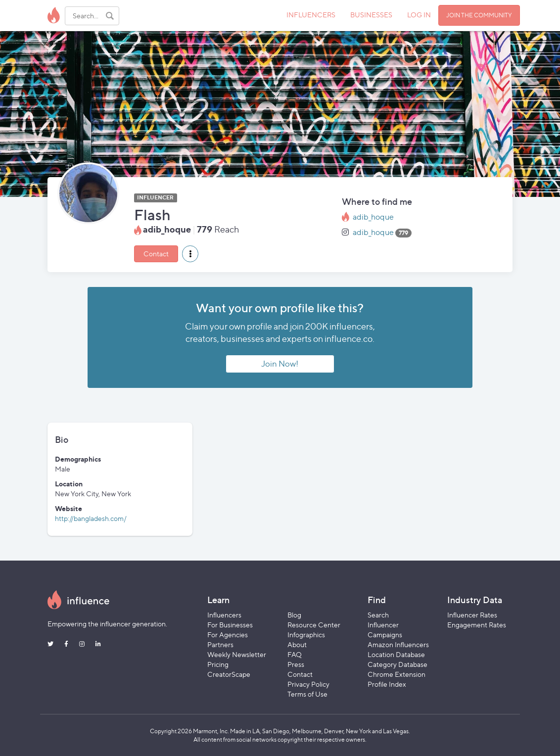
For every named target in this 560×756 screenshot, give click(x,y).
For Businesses (230, 625)
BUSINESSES (371, 15)
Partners (220, 644)
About (297, 644)
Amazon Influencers (398, 644)
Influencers (224, 615)
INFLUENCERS (311, 15)
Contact (156, 254)
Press (296, 664)
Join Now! (280, 364)
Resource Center (314, 625)
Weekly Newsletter (237, 654)
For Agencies (228, 635)
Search (378, 615)
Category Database (397, 664)
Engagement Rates (477, 625)
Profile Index (387, 684)
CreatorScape (229, 674)
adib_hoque (373, 217)
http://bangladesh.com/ (91, 518)
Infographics (306, 635)
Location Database (396, 654)
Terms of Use (307, 694)
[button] (190, 254)
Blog (294, 615)
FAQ (295, 654)
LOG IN (419, 15)
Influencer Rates (472, 615)
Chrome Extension (397, 674)
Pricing (218, 664)
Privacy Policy (308, 684)
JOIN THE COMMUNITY (479, 15)
